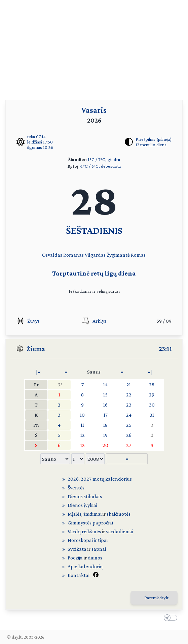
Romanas (73, 255)
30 (152, 405)
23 (129, 405)
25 (129, 425)
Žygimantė (118, 255)
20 (105, 445)
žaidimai (92, 514)
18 (105, 425)
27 (129, 445)
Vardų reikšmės (84, 531)
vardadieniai (120, 531)
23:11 (165, 349)
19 (105, 435)
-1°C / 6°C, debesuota (100, 166)
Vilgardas (95, 255)
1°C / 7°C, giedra (104, 159)
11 (82, 425)
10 (82, 415)
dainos (95, 558)
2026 (73, 479)
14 (105, 384)
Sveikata (77, 549)
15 (105, 395)
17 (106, 415)
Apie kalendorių (85, 566)
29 (152, 395)
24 (129, 415)
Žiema (36, 349)
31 (59, 384)
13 (83, 445)
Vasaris (94, 110)
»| (150, 372)
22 (129, 395)
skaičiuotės (119, 514)
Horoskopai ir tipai (88, 540)
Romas (138, 255)
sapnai (99, 549)
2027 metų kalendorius (106, 479)
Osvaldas (52, 255)
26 (129, 435)
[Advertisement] (94, 47)
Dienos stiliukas (85, 496)
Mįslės (74, 514)
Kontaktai (79, 575)
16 (105, 405)
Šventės (76, 488)
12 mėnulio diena (151, 144)
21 (129, 384)
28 (152, 384)
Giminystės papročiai (90, 523)
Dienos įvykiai (82, 505)
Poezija (75, 558)
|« (38, 372)
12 (83, 435)
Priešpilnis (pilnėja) (154, 139)
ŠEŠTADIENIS (94, 230)
